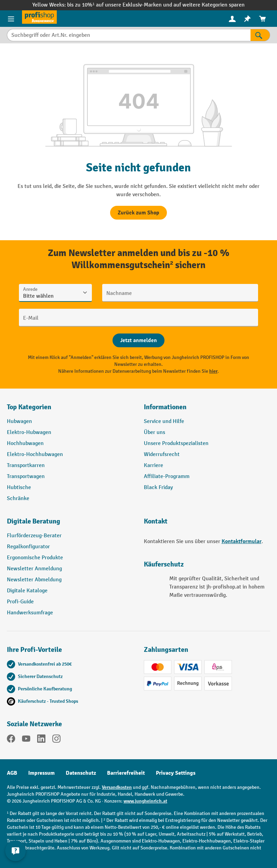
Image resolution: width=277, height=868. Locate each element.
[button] (70, 524)
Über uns (155, 432)
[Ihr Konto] (232, 19)
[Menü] (11, 19)
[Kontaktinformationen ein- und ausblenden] (15, 851)
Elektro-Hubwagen (29, 432)
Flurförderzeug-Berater (34, 536)
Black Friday (158, 488)
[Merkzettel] (247, 19)
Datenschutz (81, 773)
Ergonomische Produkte (35, 558)
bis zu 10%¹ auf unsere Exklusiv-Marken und (120, 5)
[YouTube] (26, 740)
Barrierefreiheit (126, 773)
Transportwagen (26, 477)
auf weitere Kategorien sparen (209, 5)
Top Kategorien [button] (29, 407)
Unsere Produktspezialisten (176, 443)
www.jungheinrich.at (145, 801)
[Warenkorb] (263, 19)
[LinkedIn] (41, 740)
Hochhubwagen (25, 443)
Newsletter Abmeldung (34, 580)
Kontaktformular (242, 541)
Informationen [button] (165, 407)
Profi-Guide (20, 602)
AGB (12, 773)
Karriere (153, 465)
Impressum (41, 773)
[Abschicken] (138, 340)
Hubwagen (19, 421)
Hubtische (19, 488)
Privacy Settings (176, 773)
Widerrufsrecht (162, 454)
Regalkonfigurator (28, 547)
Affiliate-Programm (167, 477)
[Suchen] (260, 35)
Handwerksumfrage (30, 613)
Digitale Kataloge (27, 591)
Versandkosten (117, 787)
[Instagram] (56, 740)
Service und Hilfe (164, 421)
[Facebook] (11, 740)
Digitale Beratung (34, 521)
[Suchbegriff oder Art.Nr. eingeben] (129, 35)
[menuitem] (232, 19)
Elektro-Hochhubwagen (35, 454)
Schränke (18, 499)
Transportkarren (26, 465)
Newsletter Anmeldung (34, 569)
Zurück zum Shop (138, 213)
